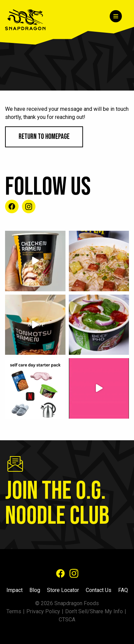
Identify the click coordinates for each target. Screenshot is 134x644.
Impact (15, 590)
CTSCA (67, 620)
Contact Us (99, 590)
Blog (35, 590)
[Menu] (116, 16)
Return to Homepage (44, 137)
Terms (14, 611)
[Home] (30, 20)
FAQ (123, 590)
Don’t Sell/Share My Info (94, 611)
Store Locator (63, 590)
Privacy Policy (43, 611)
